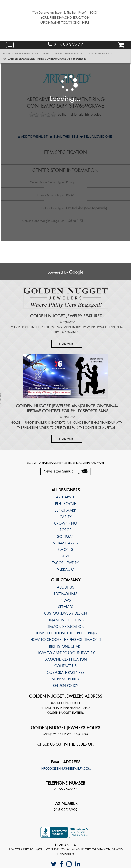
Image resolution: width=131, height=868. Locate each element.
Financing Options (65, 620)
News (66, 600)
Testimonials (65, 594)
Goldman (66, 537)
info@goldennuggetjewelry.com (66, 769)
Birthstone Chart (65, 646)
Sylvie (65, 556)
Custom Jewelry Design (66, 613)
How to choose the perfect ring (66, 633)
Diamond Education (65, 627)
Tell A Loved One (96, 137)
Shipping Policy (66, 679)
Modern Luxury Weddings (83, 327)
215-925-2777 (65, 45)
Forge (65, 530)
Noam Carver (65, 543)
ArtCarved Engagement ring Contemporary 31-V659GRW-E (44, 59)
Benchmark (65, 510)
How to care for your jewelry (66, 653)
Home (8, 54)
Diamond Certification (66, 659)
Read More (67, 344)
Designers (24, 54)
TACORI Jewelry (65, 563)
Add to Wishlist (33, 137)
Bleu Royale (65, 504)
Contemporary (100, 54)
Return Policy (65, 686)
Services (66, 607)
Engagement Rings (70, 54)
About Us (65, 587)
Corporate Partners (66, 673)
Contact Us (65, 666)
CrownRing (65, 523)
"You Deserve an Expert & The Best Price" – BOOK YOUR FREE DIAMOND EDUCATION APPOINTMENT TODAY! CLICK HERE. (65, 18)
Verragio (66, 569)
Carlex (66, 517)
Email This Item (64, 137)
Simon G (65, 550)
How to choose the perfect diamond (66, 640)
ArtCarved (44, 54)
